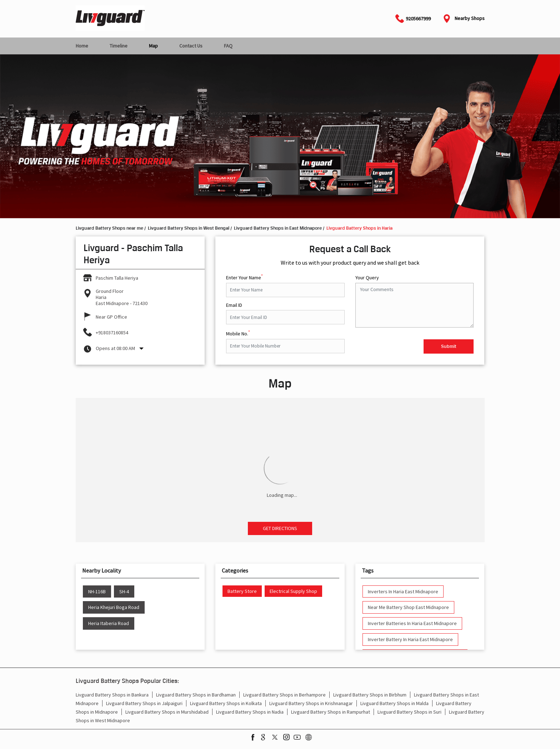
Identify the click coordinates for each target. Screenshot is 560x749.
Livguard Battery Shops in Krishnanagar (311, 703)
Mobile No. (238, 333)
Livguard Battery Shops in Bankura (112, 695)
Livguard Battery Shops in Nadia (250, 712)
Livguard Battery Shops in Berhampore (284, 695)
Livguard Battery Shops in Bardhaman (196, 695)
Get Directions (280, 528)
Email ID (234, 305)
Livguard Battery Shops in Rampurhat (331, 712)
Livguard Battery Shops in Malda (394, 703)
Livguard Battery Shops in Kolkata (226, 703)
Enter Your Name (244, 277)
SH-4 (124, 592)
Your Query (367, 278)
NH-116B (97, 592)
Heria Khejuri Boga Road (114, 607)
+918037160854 (112, 333)
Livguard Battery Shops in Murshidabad (167, 712)
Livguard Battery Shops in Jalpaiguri (144, 703)
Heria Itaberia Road (109, 623)
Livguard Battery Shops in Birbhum (370, 695)
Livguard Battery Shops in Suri (409, 712)
